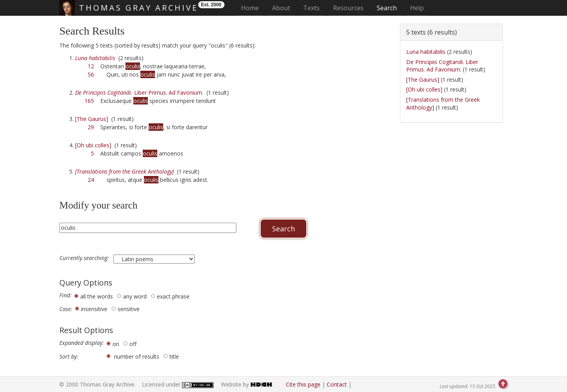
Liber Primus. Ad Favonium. (139, 93)
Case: (66, 309)
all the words (97, 296)
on (116, 344)
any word (135, 296)
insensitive (94, 309)
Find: (65, 295)
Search (387, 8)
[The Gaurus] (92, 119)
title (174, 356)
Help (417, 8)
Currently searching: (85, 258)
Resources (348, 8)
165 (89, 101)
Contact (337, 384)
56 (91, 74)
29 (91, 127)
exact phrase (173, 296)
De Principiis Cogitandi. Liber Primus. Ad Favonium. (442, 66)
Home (252, 8)
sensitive (129, 309)
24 (91, 180)
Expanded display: (82, 343)
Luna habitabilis (426, 52)
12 (91, 66)
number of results (137, 356)
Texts (311, 8)
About (281, 8)
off (133, 344)
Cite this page (303, 384)
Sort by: (69, 357)
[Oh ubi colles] (93, 145)
